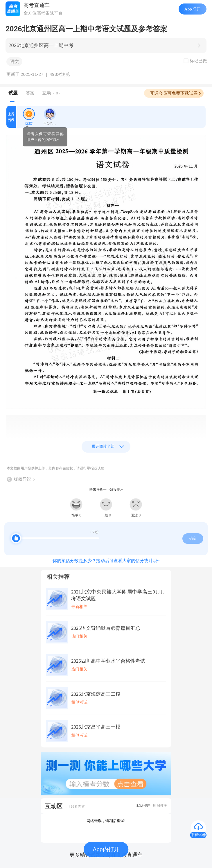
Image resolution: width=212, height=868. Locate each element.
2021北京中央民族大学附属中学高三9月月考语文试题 (118, 595)
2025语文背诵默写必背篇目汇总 (106, 628)
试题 (13, 93)
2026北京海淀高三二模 (96, 694)
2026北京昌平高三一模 (96, 727)
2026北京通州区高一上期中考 (41, 45)
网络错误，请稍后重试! (106, 821)
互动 (52, 93)
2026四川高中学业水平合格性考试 (108, 661)
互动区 (54, 806)
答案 (30, 93)
